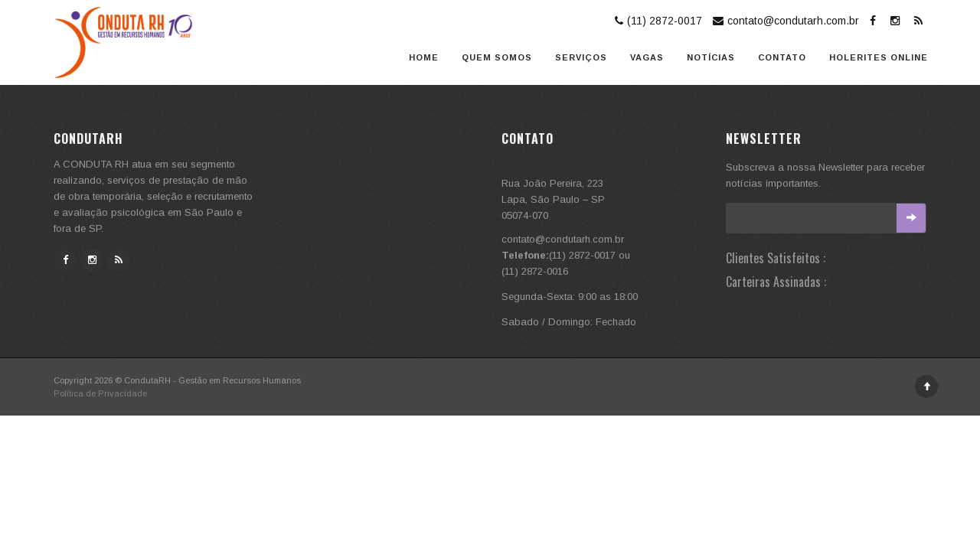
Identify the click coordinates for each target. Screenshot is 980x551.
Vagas (647, 57)
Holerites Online (879, 57)
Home (424, 57)
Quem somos (497, 57)
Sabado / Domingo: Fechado (569, 322)
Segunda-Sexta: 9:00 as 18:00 (570, 297)
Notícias (711, 57)
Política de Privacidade (100, 393)
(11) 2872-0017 (657, 21)
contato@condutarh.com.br (784, 21)
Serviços (581, 57)
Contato (782, 57)
